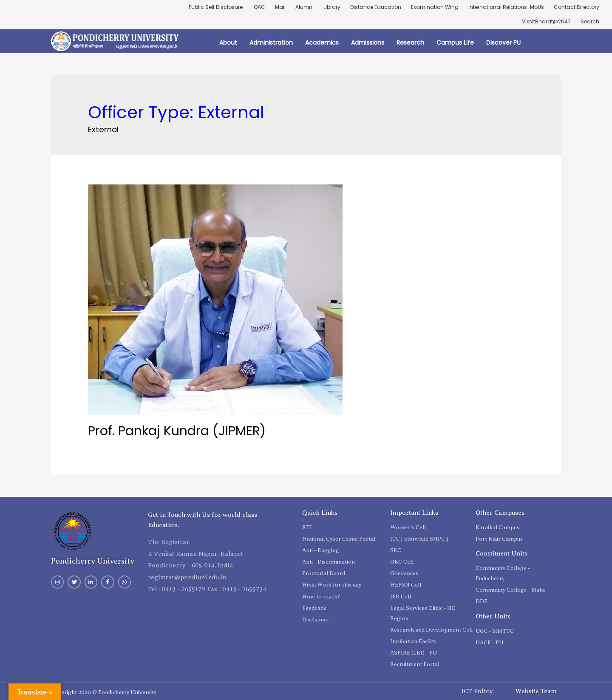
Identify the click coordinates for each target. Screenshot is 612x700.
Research (410, 43)
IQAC (259, 7)
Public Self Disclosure (216, 7)
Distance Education (376, 7)
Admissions (368, 43)
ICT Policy (477, 691)
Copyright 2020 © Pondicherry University (104, 692)
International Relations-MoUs (506, 7)
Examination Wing (435, 7)
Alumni (305, 7)
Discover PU (503, 43)
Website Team (536, 691)
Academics (322, 43)
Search (590, 21)
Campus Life (455, 43)
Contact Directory (577, 7)
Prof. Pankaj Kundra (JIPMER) (177, 431)
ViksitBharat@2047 (546, 21)
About (228, 43)
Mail (280, 7)
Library (332, 7)
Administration (271, 43)
